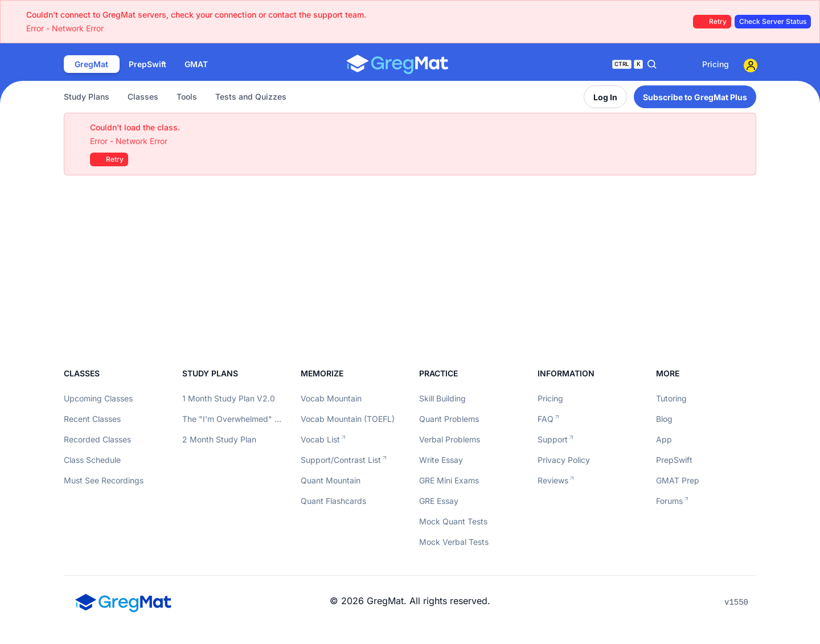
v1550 (736, 602)
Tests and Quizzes (251, 97)
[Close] (741, 128)
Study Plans (87, 97)
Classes (143, 97)
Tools (187, 97)
